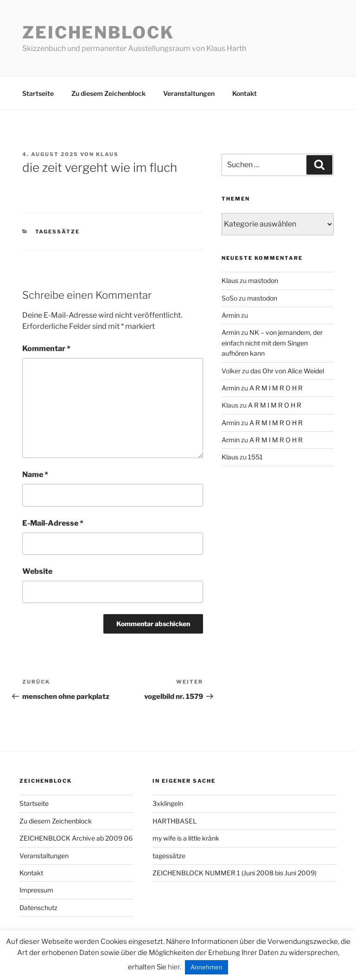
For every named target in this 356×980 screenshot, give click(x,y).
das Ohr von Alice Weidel (287, 371)
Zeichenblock (98, 32)
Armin (231, 315)
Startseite (38, 93)
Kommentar (46, 349)
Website (37, 571)
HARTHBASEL (175, 821)
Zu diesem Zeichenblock (108, 93)
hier (174, 967)
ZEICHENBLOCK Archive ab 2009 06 (76, 838)
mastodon (263, 280)
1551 (255, 457)
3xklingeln (168, 803)
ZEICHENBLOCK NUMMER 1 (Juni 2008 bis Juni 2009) (235, 873)
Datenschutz (38, 908)
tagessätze (58, 232)
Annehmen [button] (207, 967)
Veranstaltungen (189, 93)
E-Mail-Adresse (53, 523)
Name (35, 474)
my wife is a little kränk (186, 838)
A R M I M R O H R (276, 388)
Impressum (36, 890)
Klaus (107, 154)
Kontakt (245, 93)
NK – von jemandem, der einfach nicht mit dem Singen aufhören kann (272, 343)
